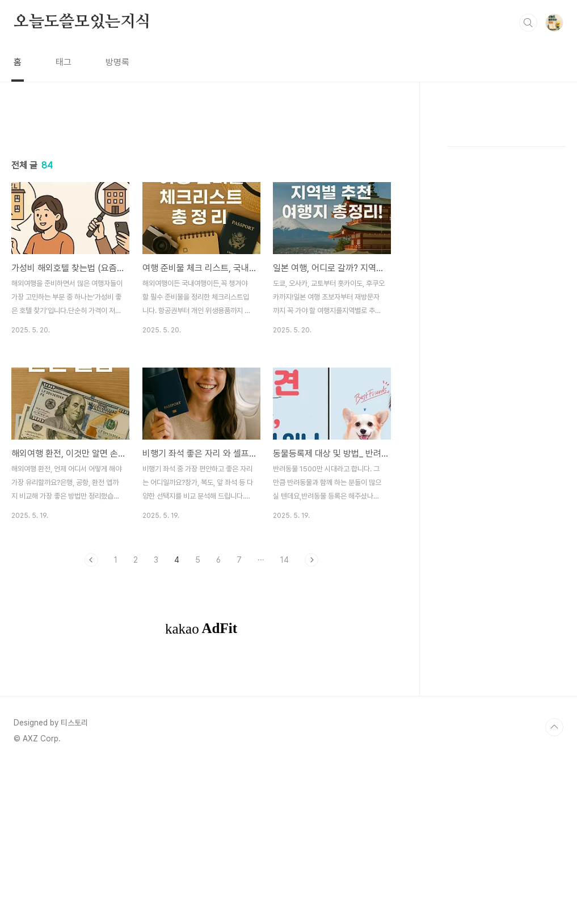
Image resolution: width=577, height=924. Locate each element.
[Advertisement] (201, 220)
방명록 (117, 62)
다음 (311, 719)
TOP (554, 886)
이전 (91, 719)
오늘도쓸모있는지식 (82, 22)
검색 (528, 23)
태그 (64, 62)
